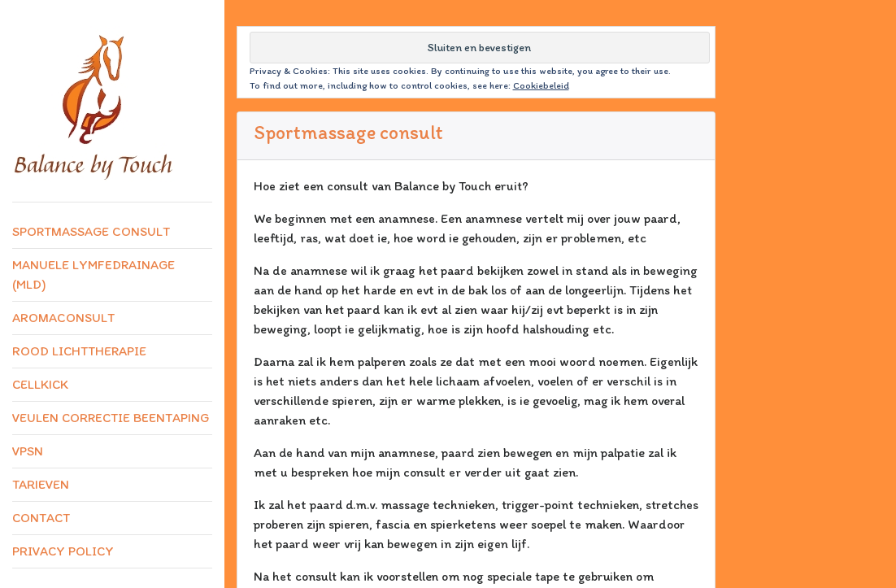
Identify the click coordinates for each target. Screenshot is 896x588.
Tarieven (41, 484)
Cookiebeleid (541, 85)
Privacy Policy (63, 551)
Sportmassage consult (91, 231)
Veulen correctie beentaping (111, 418)
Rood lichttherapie (79, 351)
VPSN (28, 451)
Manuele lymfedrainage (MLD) (94, 274)
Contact (41, 518)
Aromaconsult (63, 318)
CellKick (40, 384)
